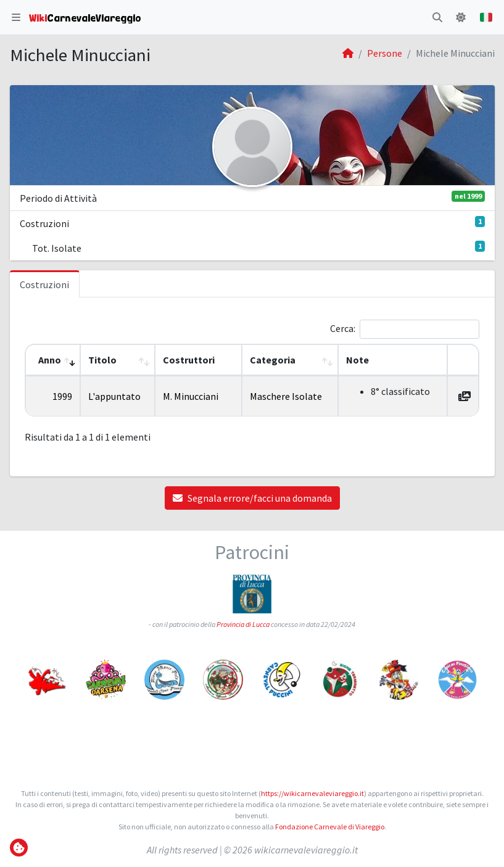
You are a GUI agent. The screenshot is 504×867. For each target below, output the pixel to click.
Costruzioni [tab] (44, 284)
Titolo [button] (102, 360)
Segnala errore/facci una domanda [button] (252, 498)
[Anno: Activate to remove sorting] (53, 360)
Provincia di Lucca (243, 624)
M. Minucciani (191, 396)
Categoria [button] (273, 360)
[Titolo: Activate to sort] (118, 360)
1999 (62, 396)
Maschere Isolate (286, 396)
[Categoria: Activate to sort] (290, 360)
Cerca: (343, 328)
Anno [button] (50, 360)
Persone (385, 53)
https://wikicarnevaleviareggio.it (312, 793)
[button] (16, 17)
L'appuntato (114, 396)
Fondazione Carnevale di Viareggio (330, 827)
